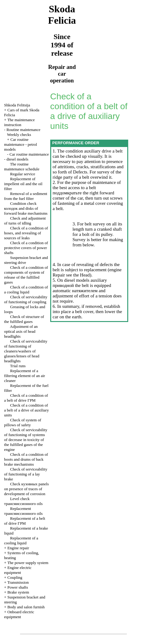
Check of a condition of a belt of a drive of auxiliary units (26, 410)
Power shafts (18, 587)
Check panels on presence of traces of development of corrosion (26, 489)
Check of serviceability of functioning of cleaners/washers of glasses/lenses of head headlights (26, 351)
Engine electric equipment (18, 570)
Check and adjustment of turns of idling (25, 221)
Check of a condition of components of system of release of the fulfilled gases (26, 275)
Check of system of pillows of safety (22, 422)
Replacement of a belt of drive (24, 521)
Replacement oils (23, 511)
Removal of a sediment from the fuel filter (26, 196)
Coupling (15, 577)
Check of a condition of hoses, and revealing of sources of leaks (26, 233)
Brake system (18, 592)
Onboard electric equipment (19, 614)
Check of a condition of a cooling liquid (26, 290)
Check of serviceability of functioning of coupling (26, 299)
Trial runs (18, 366)
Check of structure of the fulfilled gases (24, 319)
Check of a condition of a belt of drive (26, 398)
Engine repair (18, 548)
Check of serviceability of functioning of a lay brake (26, 474)
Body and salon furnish (26, 607)
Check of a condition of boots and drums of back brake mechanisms (26, 459)
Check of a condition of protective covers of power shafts (26, 248)
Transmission (18, 582)
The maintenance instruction (19, 122)
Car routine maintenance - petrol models (20, 144)
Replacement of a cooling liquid (21, 541)
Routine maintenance (23, 130)
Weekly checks (19, 135)
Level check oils (23, 501)
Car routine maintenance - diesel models (26, 157)
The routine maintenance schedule (22, 167)
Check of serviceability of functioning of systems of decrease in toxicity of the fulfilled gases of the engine (26, 440)
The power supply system (28, 563)
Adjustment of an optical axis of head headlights (21, 331)
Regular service (23, 174)
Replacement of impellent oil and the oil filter (23, 184)
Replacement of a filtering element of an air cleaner (24, 376)
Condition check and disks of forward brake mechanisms (26, 208)
